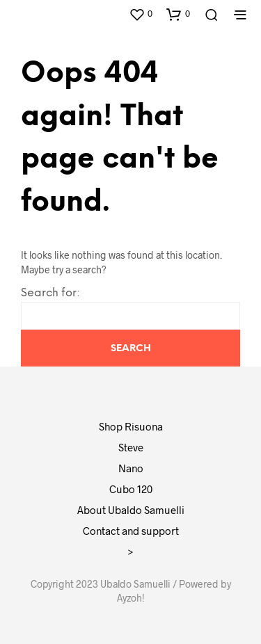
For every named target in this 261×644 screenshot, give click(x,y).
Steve (131, 447)
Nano (131, 468)
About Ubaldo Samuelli (131, 510)
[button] (141, 14)
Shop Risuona (131, 426)
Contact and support (131, 531)
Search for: (50, 293)
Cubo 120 (131, 489)
